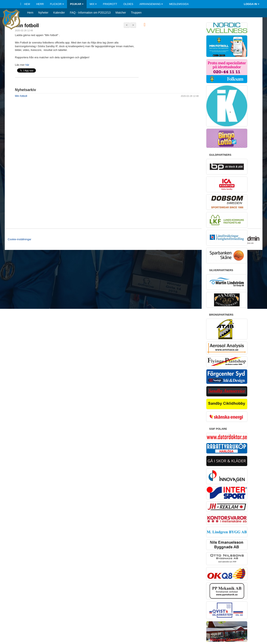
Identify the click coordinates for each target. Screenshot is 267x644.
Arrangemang (151, 4)
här (27, 65)
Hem (25, 4)
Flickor (57, 4)
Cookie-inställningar (20, 239)
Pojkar (77, 4)
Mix (93, 4)
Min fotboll (27, 26)
